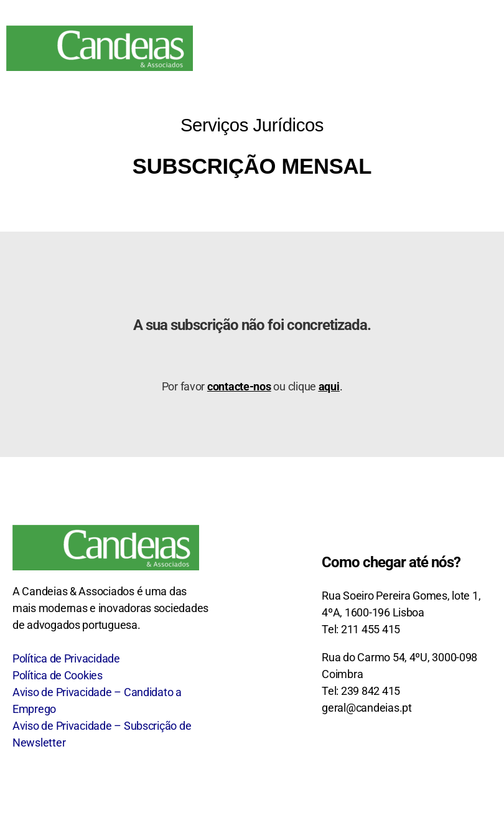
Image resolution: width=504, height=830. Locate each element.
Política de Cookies (58, 675)
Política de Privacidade (66, 658)
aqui (329, 386)
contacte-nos (239, 386)
